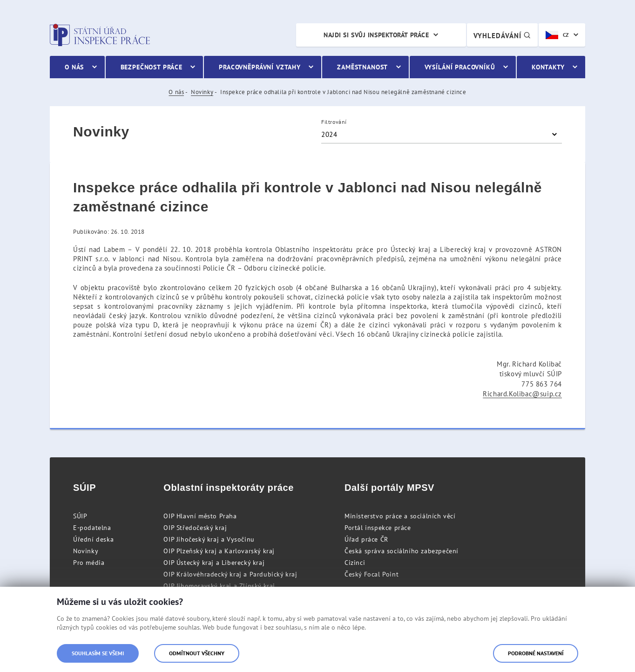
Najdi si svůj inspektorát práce (376, 35)
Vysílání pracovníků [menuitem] (460, 67)
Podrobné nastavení (536, 653)
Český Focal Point (372, 574)
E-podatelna (92, 528)
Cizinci (355, 563)
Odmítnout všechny (197, 653)
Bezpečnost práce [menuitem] (152, 67)
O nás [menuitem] (74, 67)
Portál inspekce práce (378, 528)
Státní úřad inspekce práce (100, 35)
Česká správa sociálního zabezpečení (402, 551)
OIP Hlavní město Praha (200, 516)
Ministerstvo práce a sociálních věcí (400, 516)
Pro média (89, 563)
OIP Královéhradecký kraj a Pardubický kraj (230, 574)
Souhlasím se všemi (98, 653)
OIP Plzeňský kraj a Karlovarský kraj (219, 551)
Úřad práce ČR (366, 539)
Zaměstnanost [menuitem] (362, 67)
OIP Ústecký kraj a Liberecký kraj (214, 563)
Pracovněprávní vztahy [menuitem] (260, 67)
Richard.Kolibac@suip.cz (522, 394)
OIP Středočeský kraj (195, 528)
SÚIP (80, 516)
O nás (176, 92)
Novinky (202, 92)
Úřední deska (93, 539)
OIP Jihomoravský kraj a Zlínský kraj (219, 586)
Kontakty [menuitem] (548, 67)
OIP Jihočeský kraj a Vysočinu (209, 539)
